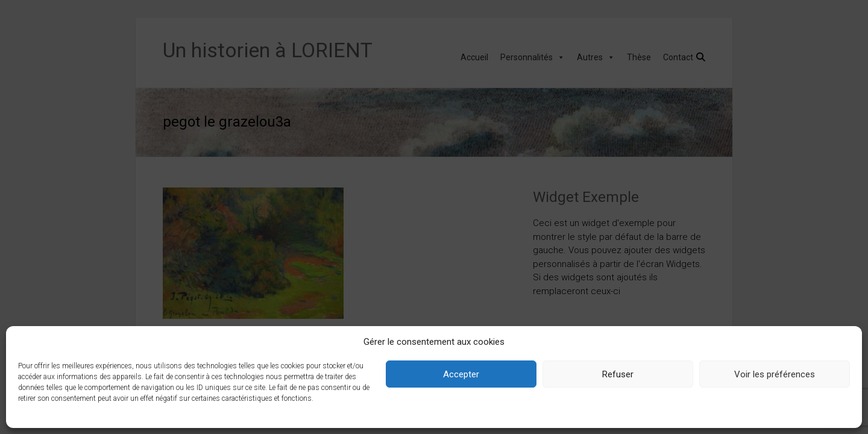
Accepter (461, 374)
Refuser (618, 374)
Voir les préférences (775, 374)
